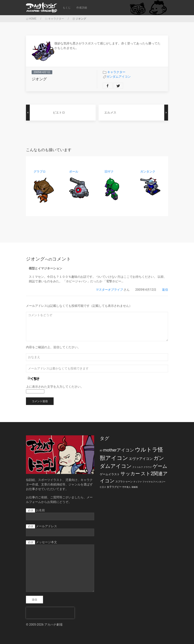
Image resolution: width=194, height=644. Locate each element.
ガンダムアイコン (119, 77)
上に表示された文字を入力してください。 (55, 387)
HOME (31, 19)
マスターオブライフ (109, 290)
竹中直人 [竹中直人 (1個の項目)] (127, 487)
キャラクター (54, 19)
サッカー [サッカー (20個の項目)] (130, 474)
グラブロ (40, 172)
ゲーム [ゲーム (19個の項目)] (160, 466)
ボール (74, 172)
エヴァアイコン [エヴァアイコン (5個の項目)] (141, 459)
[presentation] (50, 613)
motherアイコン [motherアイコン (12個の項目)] (119, 450)
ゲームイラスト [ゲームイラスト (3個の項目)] (110, 474)
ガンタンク (148, 172)
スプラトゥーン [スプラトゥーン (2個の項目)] (124, 482)
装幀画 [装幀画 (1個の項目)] (135, 487)
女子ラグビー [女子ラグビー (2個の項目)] (114, 487)
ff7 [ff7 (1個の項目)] (101, 451)
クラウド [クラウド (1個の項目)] (148, 467)
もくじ (67, 8)
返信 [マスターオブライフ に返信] (165, 290)
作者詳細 (82, 8)
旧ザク (109, 172)
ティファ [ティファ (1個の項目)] (138, 482)
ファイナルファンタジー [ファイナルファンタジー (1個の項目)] (154, 482)
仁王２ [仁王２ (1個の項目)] (103, 487)
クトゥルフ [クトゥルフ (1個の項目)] (138, 467)
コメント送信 (40, 401)
